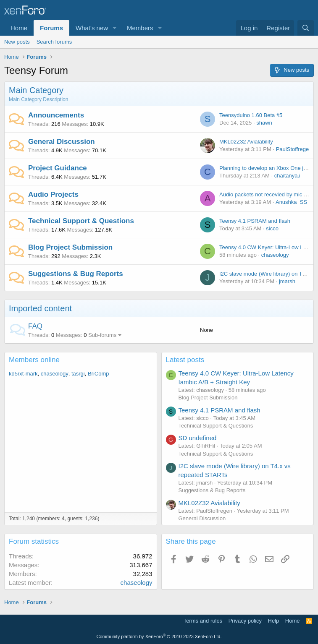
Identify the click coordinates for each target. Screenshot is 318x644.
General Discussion (62, 142)
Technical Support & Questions (81, 221)
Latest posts (185, 360)
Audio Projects (53, 194)
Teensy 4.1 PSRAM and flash (255, 221)
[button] (115, 28)
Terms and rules (203, 621)
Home (19, 28)
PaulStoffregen (294, 149)
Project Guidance (58, 168)
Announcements (56, 115)
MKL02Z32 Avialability (246, 142)
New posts (17, 42)
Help (274, 621)
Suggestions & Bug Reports (76, 274)
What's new (92, 28)
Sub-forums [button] (102, 335)
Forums (51, 28)
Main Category (36, 90)
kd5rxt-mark (23, 374)
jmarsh (287, 281)
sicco (272, 228)
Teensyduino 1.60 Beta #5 (251, 115)
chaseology (275, 255)
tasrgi (78, 374)
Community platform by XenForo (159, 636)
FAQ (35, 326)
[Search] (306, 28)
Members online (34, 360)
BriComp (99, 374)
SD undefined (198, 438)
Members (140, 28)
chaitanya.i (287, 176)
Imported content (40, 308)
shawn (264, 123)
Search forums (54, 42)
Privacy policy (245, 621)
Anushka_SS (291, 202)
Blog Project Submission (70, 247)
